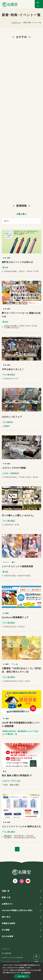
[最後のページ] (27, 849)
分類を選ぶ (21, 214)
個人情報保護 (26, 971)
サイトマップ (6, 949)
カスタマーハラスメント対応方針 (12, 958)
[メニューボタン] (39, 4)
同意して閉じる (22, 975)
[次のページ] (22, 849)
